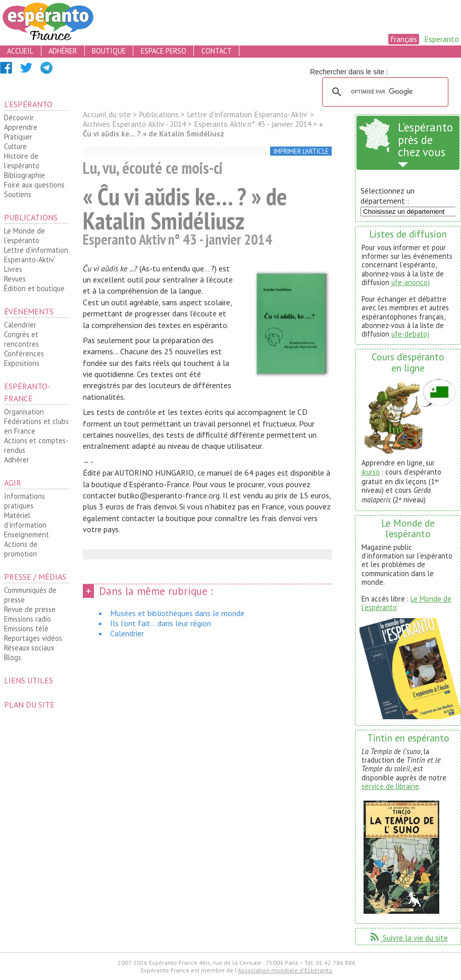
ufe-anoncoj (411, 282)
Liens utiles (29, 680)
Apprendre (21, 127)
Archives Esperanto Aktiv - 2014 (134, 124)
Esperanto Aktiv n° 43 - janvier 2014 (252, 124)
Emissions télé (26, 628)
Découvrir (19, 118)
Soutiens (18, 194)
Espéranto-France (27, 392)
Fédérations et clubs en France (36, 426)
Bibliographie (24, 175)
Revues (15, 279)
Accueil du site (107, 114)
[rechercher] (384, 92)
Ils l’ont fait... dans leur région (161, 623)
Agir (13, 483)
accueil (20, 51)
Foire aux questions (34, 185)
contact (217, 51)
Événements (29, 311)
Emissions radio (28, 619)
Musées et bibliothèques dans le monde (177, 613)
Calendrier (20, 325)
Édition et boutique (34, 288)
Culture (15, 146)
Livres (13, 269)
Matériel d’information (25, 520)
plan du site (29, 705)
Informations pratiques (24, 501)
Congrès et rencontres (21, 339)
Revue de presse (30, 609)
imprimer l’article (301, 151)
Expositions (22, 363)
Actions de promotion (21, 549)
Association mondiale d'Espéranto (285, 970)
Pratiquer (18, 137)
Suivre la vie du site (408, 938)
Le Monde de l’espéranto (24, 236)
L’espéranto (28, 104)
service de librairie (390, 786)
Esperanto (442, 39)
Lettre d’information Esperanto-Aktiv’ (36, 255)
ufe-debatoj (410, 334)
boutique (109, 51)
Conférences (24, 354)
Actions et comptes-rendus (36, 445)
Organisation (24, 412)
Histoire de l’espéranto (22, 161)
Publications (31, 217)
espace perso (164, 51)
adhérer (63, 51)
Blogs (13, 657)
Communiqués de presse (30, 595)
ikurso (371, 472)
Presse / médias (35, 577)
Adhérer (17, 460)
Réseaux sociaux (29, 648)
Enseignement (27, 534)
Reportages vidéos (33, 638)
